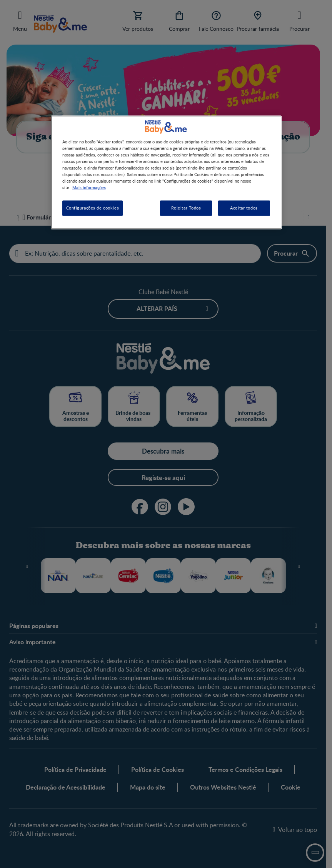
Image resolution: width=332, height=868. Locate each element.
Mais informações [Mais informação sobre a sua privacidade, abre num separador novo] (89, 188)
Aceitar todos (244, 208)
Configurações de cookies (93, 208)
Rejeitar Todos (186, 208)
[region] (166, 172)
